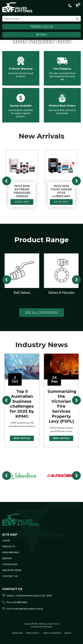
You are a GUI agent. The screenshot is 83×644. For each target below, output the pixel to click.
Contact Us (10, 576)
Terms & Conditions (52, 633)
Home (6, 540)
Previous (7, 181)
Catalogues (10, 564)
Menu (42, 35)
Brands (7, 558)
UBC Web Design (46, 627)
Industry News (12, 570)
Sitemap (68, 633)
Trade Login (17, 633)
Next (76, 181)
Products (9, 546)
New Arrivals (11, 552)
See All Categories (42, 313)
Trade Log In (42, 27)
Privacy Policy (33, 633)
